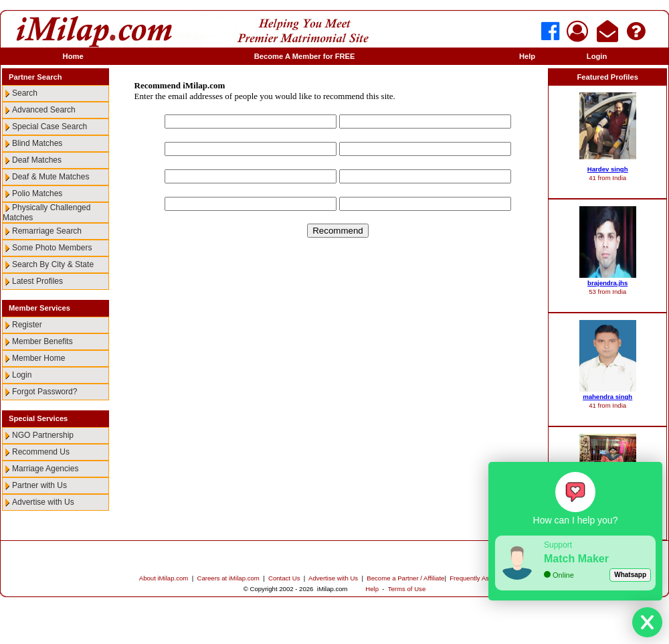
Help (527, 56)
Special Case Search (50, 127)
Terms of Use (407, 589)
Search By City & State (53, 264)
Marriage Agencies (45, 469)
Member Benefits (42, 341)
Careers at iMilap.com (228, 578)
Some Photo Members (52, 248)
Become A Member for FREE (305, 56)
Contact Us (284, 578)
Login (597, 56)
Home (73, 56)
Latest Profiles (37, 281)
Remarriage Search (47, 231)
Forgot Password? (44, 392)
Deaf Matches (37, 160)
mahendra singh (607, 397)
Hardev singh (608, 169)
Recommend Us (41, 452)
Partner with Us (39, 485)
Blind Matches (37, 143)
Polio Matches (37, 193)
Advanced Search (44, 110)
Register (27, 325)
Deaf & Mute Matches (51, 177)
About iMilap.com (164, 578)
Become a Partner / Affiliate (405, 578)
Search (25, 93)
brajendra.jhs (607, 283)
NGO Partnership (43, 435)
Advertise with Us (43, 502)
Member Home (38, 358)
